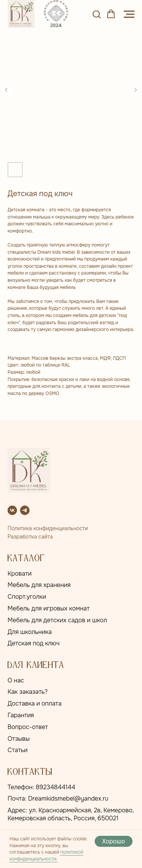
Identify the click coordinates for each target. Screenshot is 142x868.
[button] (97, 14)
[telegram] (25, 510)
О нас (16, 680)
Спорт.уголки (27, 597)
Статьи (18, 750)
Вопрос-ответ (28, 727)
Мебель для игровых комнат (49, 608)
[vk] (12, 510)
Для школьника (30, 632)
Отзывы (19, 739)
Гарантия (21, 715)
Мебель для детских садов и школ (57, 620)
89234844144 (55, 787)
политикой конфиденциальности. (46, 855)
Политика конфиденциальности (48, 528)
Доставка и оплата (35, 703)
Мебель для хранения (39, 585)
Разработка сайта (30, 537)
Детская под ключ (34, 643)
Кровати (20, 574)
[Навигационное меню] (129, 14)
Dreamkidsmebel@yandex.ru (68, 799)
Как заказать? (28, 692)
